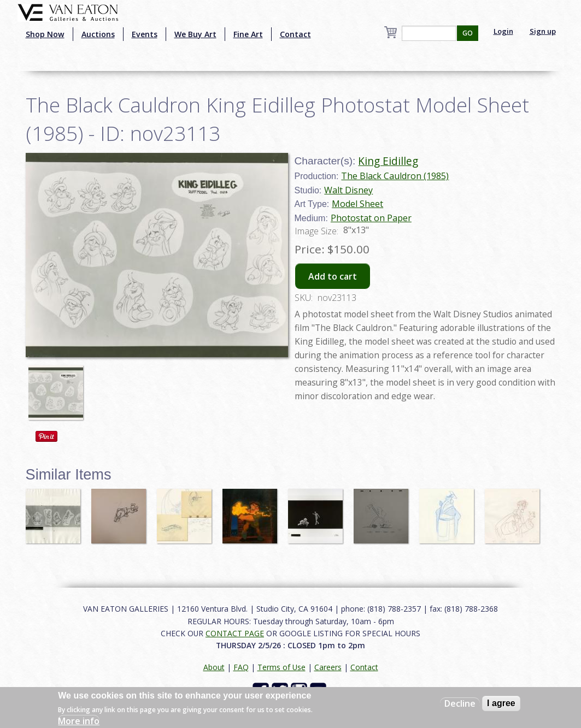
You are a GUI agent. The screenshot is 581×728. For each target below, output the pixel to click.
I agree (501, 703)
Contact (295, 34)
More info (79, 721)
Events (145, 34)
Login (503, 31)
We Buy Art (195, 34)
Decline (460, 703)
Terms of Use (281, 667)
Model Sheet (357, 204)
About (214, 667)
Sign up (543, 31)
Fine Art (248, 34)
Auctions (98, 34)
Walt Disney (348, 190)
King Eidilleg (388, 161)
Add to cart (333, 276)
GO (468, 33)
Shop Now (45, 34)
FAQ (241, 667)
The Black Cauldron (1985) (395, 176)
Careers (328, 667)
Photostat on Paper (371, 218)
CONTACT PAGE (235, 633)
